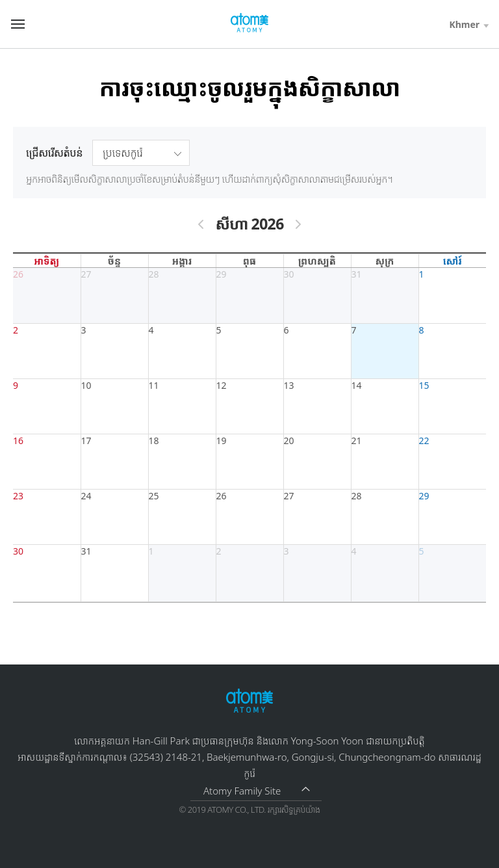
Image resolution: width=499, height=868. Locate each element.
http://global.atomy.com (249, 23)
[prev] (201, 224)
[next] (298, 224)
